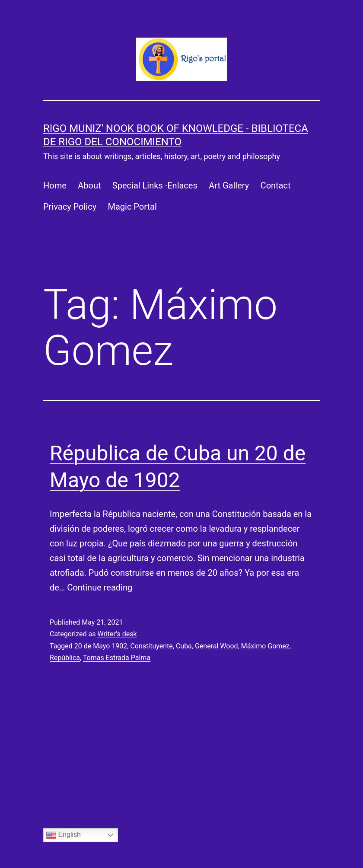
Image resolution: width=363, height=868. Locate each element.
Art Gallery (229, 185)
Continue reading (100, 587)
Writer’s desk (117, 634)
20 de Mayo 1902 (101, 646)
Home (55, 185)
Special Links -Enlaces (155, 185)
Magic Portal (132, 207)
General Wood (217, 646)
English (63, 835)
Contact (276, 185)
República (65, 658)
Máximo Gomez (265, 646)
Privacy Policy (70, 207)
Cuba (184, 646)
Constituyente (151, 646)
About (89, 185)
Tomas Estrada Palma (117, 658)
